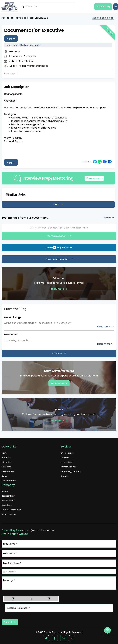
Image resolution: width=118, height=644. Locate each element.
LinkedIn (64, 476)
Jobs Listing (66, 462)
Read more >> (105, 326)
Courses (65, 457)
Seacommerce (9, 481)
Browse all (59, 353)
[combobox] (5, 572)
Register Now (8, 496)
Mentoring (7, 467)
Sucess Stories (9, 514)
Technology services (71, 471)
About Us (6, 457)
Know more (94, 178)
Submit (11, 622)
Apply (11, 38)
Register (102, 7)
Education (6, 462)
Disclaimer (7, 505)
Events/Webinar (68, 467)
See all (58, 204)
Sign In (5, 491)
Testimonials (8, 471)
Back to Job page (102, 18)
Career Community (11, 510)
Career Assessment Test (59, 259)
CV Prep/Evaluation (59, 236)
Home (5, 453)
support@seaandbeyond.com (39, 530)
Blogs (4, 476)
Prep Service (59, 248)
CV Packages (67, 453)
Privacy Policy (8, 500)
